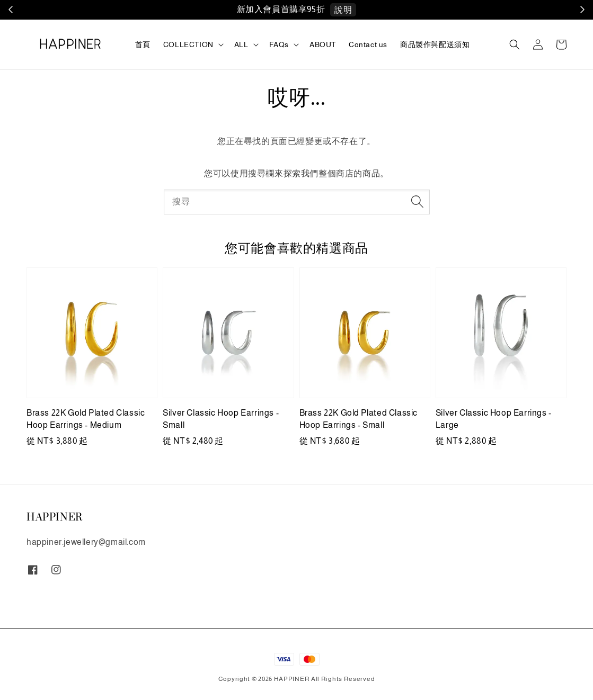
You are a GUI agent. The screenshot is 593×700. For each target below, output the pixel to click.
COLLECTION (188, 44)
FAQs (279, 44)
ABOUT (323, 44)
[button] (515, 44)
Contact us (368, 44)
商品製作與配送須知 (435, 44)
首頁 (143, 44)
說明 (343, 10)
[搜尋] (418, 202)
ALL (241, 44)
